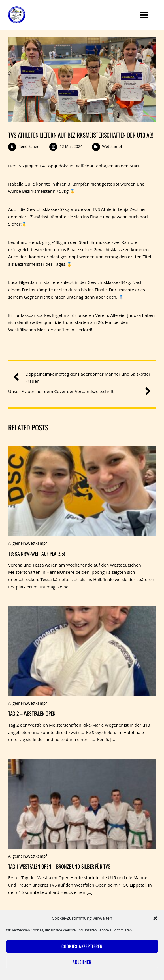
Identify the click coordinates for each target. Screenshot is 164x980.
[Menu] (144, 15)
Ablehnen (82, 962)
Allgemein (17, 543)
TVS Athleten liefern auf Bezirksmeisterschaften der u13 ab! (81, 135)
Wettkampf (112, 146)
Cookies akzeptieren (82, 946)
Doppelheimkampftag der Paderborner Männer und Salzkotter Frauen (84, 377)
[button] (155, 918)
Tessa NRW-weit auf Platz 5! (37, 553)
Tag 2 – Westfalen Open (32, 713)
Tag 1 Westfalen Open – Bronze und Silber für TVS (59, 866)
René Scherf (29, 146)
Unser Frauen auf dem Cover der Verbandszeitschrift (77, 392)
